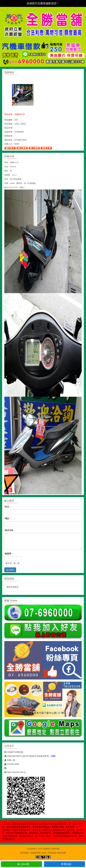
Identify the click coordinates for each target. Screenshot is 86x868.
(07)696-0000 (12, 764)
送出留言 (10, 570)
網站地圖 (62, 853)
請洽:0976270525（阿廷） (15, 187)
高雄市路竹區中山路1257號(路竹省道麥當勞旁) (27, 756)
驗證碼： (9, 554)
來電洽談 (64, 864)
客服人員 (10, 760)
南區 (44, 853)
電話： (8, 518)
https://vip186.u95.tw (15, 772)
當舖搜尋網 (35, 853)
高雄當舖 (52, 853)
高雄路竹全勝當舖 (14, 752)
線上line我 (21, 864)
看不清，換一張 (13, 563)
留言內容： (10, 530)
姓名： (8, 507)
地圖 (53, 756)
